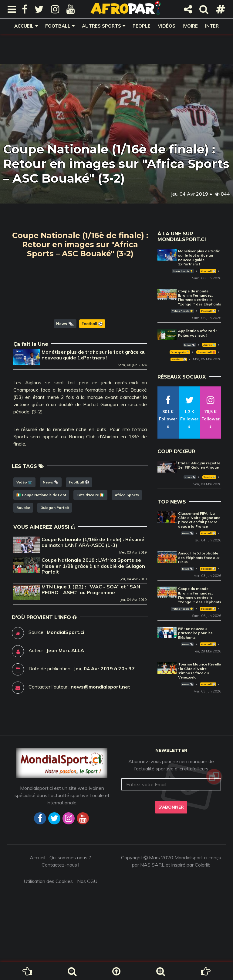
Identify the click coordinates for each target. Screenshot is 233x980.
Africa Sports (127, 526)
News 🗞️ (65, 355)
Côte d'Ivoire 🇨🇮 (90, 526)
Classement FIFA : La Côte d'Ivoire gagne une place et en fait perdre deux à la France (199, 520)
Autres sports (101, 26)
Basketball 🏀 (206, 352)
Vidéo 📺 (24, 513)
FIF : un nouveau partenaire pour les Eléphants (195, 633)
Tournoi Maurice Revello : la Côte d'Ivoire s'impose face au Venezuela (200, 671)
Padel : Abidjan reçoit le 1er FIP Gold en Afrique (199, 465)
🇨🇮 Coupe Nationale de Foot (41, 526)
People (142, 26)
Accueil (24, 26)
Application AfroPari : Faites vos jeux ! (197, 333)
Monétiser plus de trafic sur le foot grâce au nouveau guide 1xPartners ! (94, 386)
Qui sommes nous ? (70, 883)
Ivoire (190, 26)
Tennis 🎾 (209, 477)
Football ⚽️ (92, 355)
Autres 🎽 (209, 345)
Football (58, 26)
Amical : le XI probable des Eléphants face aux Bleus (199, 557)
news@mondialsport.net (100, 718)
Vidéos (167, 26)
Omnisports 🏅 (180, 352)
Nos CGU (87, 907)
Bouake (23, 539)
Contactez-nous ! (60, 890)
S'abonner (171, 833)
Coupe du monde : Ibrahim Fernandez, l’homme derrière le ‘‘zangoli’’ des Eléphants (200, 298)
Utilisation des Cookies (48, 907)
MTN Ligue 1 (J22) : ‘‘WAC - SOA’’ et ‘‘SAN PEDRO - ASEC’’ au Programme (91, 620)
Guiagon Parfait (55, 539)
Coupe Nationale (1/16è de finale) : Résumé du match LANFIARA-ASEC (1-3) (93, 573)
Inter (212, 26)
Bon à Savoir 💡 (183, 271)
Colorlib (203, 890)
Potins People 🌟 (182, 311)
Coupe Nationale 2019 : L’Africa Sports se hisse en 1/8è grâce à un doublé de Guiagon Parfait (93, 597)
